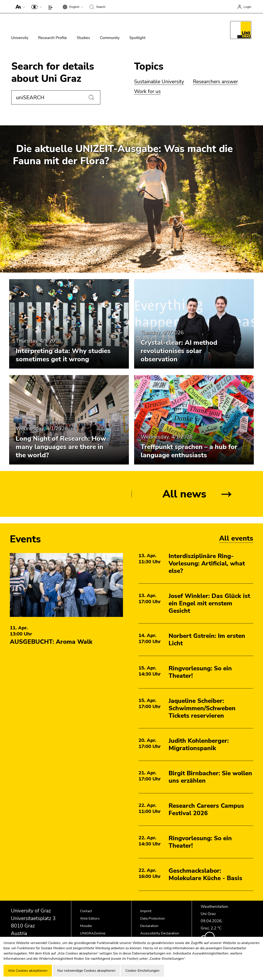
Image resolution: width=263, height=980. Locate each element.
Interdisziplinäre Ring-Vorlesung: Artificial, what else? (207, 563)
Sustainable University (159, 82)
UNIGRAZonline (93, 933)
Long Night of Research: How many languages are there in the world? (61, 447)
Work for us (147, 91)
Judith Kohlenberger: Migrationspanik (199, 744)
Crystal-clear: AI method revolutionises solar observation (179, 351)
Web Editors (90, 919)
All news (184, 494)
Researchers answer (215, 82)
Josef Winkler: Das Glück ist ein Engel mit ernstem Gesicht (209, 603)
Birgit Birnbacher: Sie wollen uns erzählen (210, 777)
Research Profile (53, 38)
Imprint (146, 911)
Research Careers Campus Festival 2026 (206, 809)
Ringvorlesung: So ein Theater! (200, 672)
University (20, 38)
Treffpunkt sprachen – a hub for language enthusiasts (189, 451)
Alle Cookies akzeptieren (28, 971)
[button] (19, 7)
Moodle (86, 926)
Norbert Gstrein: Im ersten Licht (207, 640)
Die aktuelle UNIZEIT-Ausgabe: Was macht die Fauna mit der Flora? (123, 155)
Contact (86, 911)
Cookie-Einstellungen (142, 971)
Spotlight (137, 38)
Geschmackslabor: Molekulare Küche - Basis (205, 874)
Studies (83, 38)
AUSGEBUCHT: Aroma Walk (51, 642)
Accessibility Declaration (160, 933)
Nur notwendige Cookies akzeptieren (86, 971)
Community (110, 38)
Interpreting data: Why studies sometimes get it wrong (63, 355)
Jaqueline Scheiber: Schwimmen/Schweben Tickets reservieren (202, 708)
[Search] (91, 97)
